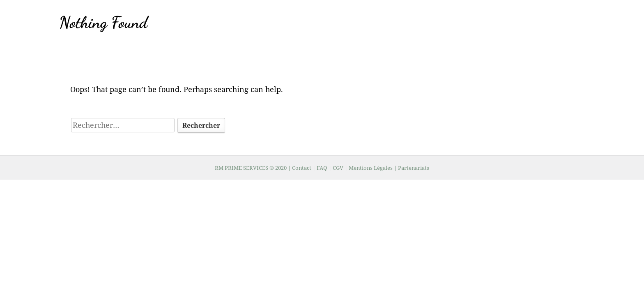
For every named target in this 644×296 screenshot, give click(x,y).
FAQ (323, 168)
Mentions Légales (371, 168)
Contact (302, 168)
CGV (338, 168)
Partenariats (414, 168)
